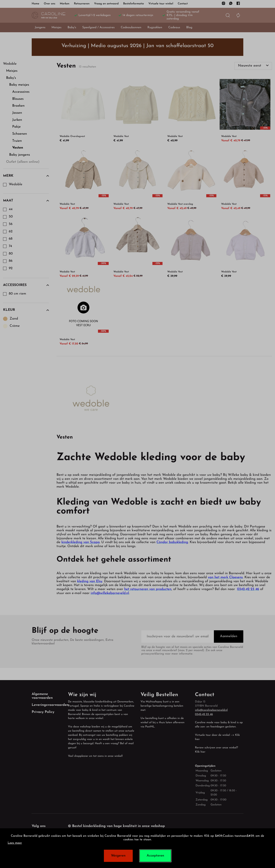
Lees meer (15, 843)
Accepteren (155, 856)
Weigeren (118, 856)
